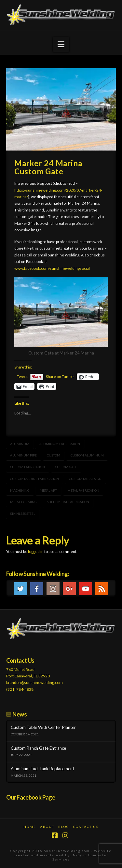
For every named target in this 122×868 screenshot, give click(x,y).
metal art (48, 490)
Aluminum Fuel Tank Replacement (42, 769)
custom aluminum (87, 455)
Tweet (22, 376)
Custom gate (66, 467)
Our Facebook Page (31, 797)
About (47, 827)
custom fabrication (27, 467)
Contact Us (86, 827)
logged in (36, 551)
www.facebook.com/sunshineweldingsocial (52, 268)
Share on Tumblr (60, 376)
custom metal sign (85, 479)
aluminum (20, 444)
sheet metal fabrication (68, 502)
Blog (64, 827)
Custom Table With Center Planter (43, 727)
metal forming (23, 502)
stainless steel (23, 514)
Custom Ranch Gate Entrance (38, 748)
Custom (54, 455)
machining (20, 490)
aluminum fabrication (60, 444)
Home (30, 827)
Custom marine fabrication (34, 479)
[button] (61, 44)
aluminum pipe (23, 455)
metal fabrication (83, 490)
